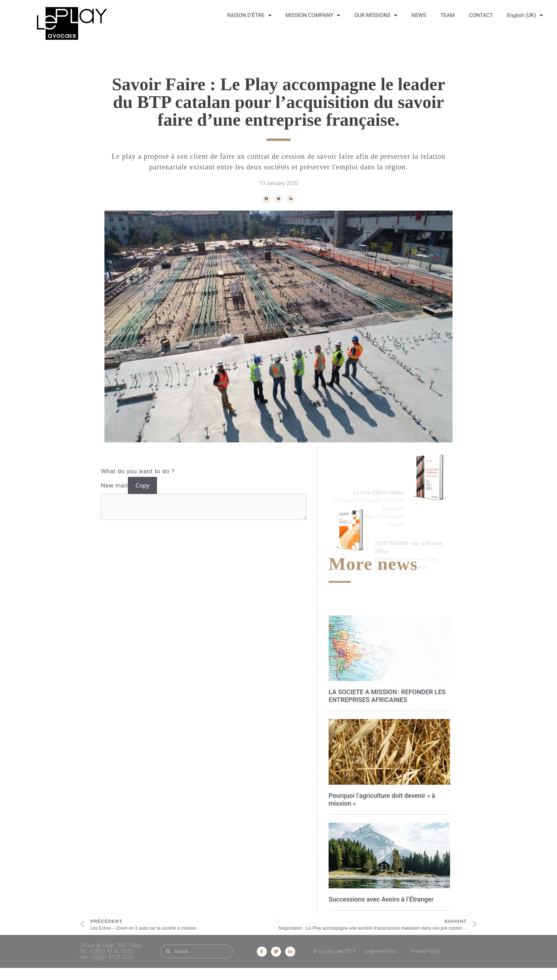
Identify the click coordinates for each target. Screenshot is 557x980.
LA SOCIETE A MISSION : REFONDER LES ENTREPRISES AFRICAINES (387, 696)
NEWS (419, 15)
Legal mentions (380, 951)
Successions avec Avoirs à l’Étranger (381, 899)
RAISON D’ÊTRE (249, 15)
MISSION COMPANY (313, 15)
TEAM (448, 15)
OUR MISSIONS (376, 15)
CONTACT (481, 15)
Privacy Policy (426, 951)
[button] (266, 199)
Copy (142, 485)
